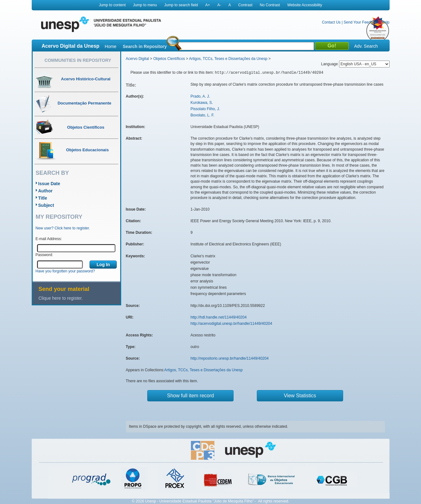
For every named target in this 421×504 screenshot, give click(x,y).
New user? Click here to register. (63, 228)
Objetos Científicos (169, 59)
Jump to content (112, 5)
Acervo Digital (138, 59)
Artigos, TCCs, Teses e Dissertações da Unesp (228, 59)
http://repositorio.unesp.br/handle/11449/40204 (230, 358)
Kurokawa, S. (202, 103)
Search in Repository (145, 46)
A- (219, 5)
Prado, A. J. (200, 96)
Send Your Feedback (361, 22)
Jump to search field (181, 5)
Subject (46, 205)
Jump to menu (145, 5)
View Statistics (300, 396)
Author (46, 191)
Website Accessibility (305, 5)
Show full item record (190, 396)
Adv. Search (366, 46)
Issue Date (49, 184)
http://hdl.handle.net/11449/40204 (219, 317)
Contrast (245, 5)
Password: (44, 255)
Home (111, 46)
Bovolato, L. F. (202, 115)
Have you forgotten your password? (65, 271)
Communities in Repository (78, 60)
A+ (208, 5)
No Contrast (270, 5)
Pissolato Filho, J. (205, 109)
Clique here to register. (61, 298)
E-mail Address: (49, 239)
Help (386, 22)
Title (43, 198)
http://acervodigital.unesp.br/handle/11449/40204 (231, 324)
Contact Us (331, 22)
